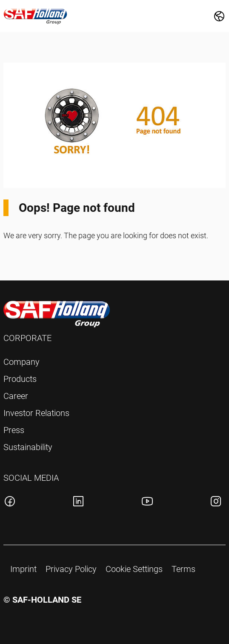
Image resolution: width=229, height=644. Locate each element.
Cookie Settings (134, 569)
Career (16, 396)
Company (21, 362)
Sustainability (28, 447)
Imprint (23, 569)
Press (14, 430)
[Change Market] (219, 16)
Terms (183, 569)
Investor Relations (36, 413)
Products (20, 379)
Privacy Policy (71, 569)
